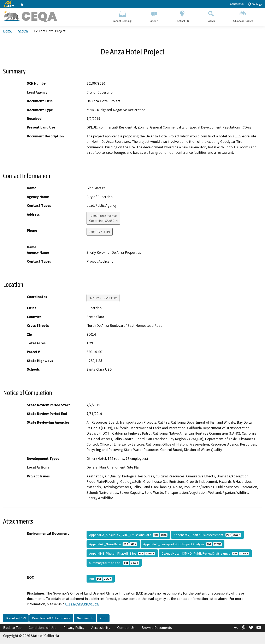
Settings (255, 4)
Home (7, 31)
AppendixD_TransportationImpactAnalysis (182, 544)
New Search (85, 619)
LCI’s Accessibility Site (82, 605)
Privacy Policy (74, 628)
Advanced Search (243, 16)
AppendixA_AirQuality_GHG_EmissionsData (128, 535)
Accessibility (101, 628)
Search (211, 16)
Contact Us (237, 4)
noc (101, 579)
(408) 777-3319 (100, 232)
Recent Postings (122, 16)
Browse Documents (157, 628)
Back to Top (12, 628)
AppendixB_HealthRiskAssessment (207, 535)
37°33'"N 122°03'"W (103, 299)
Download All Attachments (51, 619)
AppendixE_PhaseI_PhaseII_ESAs (122, 554)
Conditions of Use (42, 628)
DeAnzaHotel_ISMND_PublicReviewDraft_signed (205, 554)
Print (103, 619)
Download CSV (16, 619)
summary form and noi (114, 563)
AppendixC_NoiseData (113, 544)
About (154, 16)
